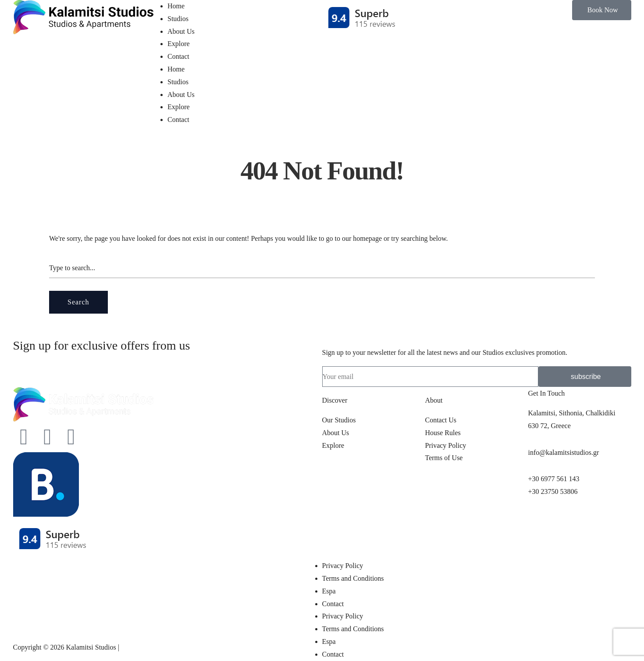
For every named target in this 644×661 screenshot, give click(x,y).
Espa (329, 591)
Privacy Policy (343, 566)
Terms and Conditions (353, 578)
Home (176, 6)
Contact (178, 56)
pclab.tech (135, 647)
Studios (178, 19)
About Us (181, 31)
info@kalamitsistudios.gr (563, 452)
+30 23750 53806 (553, 491)
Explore (179, 44)
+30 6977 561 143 (553, 479)
